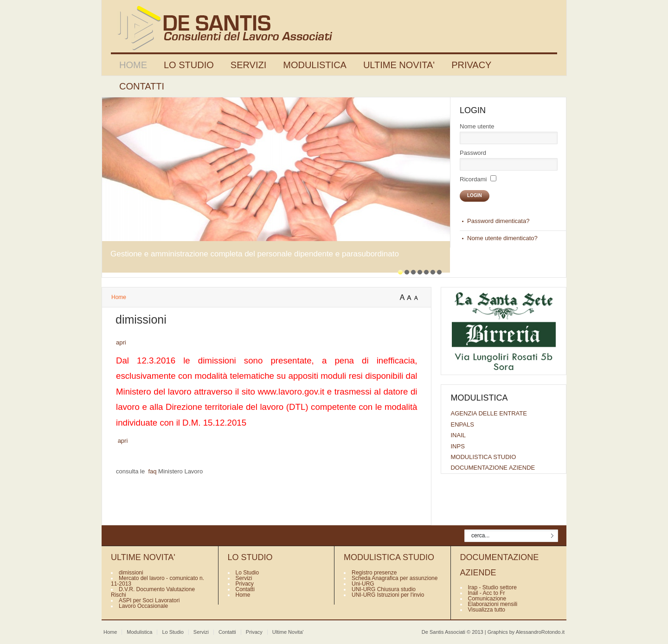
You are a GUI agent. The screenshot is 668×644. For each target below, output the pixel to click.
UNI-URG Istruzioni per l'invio (388, 595)
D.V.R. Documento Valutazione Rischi (153, 592)
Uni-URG (363, 584)
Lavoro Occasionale (143, 606)
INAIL (458, 435)
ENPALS (462, 424)
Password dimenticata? (498, 221)
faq (152, 471)
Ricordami (473, 179)
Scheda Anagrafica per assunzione (395, 578)
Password (473, 153)
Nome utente (477, 126)
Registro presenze (374, 573)
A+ (403, 298)
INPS (457, 446)
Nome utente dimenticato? (502, 238)
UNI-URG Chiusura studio (384, 589)
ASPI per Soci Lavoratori (149, 600)
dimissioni (131, 573)
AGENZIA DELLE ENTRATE (488, 413)
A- (418, 298)
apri (121, 342)
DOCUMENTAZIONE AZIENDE (493, 468)
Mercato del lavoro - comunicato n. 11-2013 (157, 581)
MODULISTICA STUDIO (483, 457)
